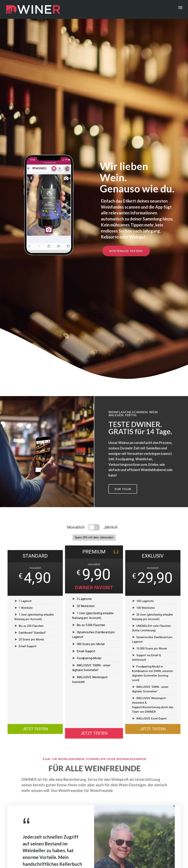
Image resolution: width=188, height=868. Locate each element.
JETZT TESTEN (35, 730)
